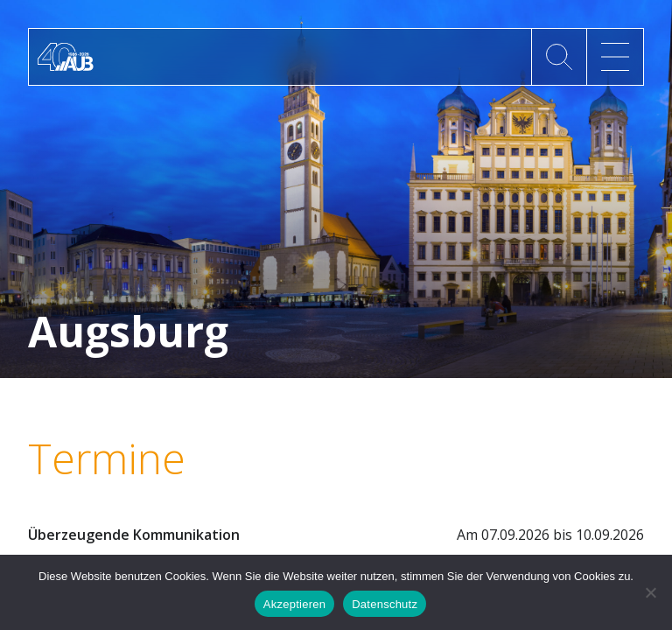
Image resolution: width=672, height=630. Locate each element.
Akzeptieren (294, 604)
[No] (650, 592)
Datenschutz (385, 604)
